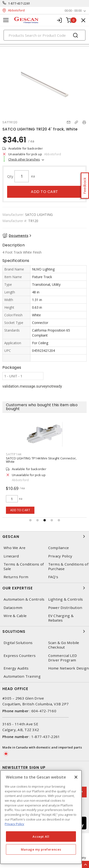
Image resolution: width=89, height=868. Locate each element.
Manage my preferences (41, 849)
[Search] (44, 35)
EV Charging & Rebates (61, 618)
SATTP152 (14, 454)
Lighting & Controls (66, 599)
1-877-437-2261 (19, 3)
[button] (30, 520)
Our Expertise (44, 588)
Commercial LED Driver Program (63, 658)
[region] (41, 817)
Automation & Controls (24, 599)
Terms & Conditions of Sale (24, 567)
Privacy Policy (60, 556)
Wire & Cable (15, 616)
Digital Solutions (18, 643)
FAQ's (53, 577)
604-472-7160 (44, 711)
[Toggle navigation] (6, 20)
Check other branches (24, 159)
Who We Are (15, 548)
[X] (76, 777)
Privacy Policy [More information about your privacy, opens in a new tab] (14, 824)
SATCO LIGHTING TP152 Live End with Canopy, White (44, 458)
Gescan (44, 536)
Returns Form (16, 577)
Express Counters (20, 656)
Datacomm (13, 608)
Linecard (11, 556)
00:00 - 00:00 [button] (73, 11)
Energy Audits (16, 668)
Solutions (44, 631)
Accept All (41, 837)
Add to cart (44, 192)
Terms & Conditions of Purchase (68, 567)
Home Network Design (69, 668)
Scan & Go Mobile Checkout (64, 645)
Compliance (59, 548)
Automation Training (22, 676)
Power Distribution (65, 608)
